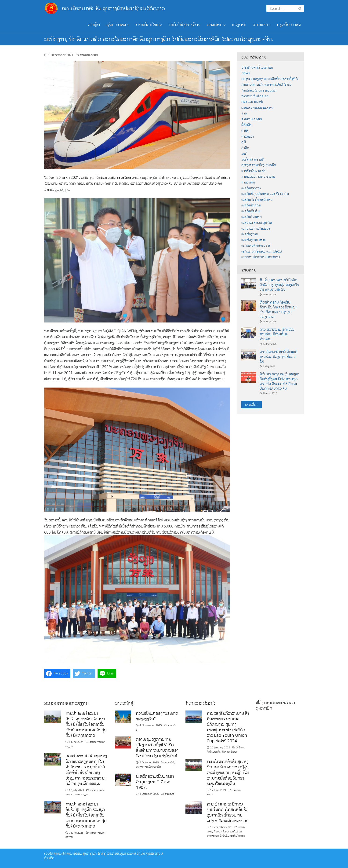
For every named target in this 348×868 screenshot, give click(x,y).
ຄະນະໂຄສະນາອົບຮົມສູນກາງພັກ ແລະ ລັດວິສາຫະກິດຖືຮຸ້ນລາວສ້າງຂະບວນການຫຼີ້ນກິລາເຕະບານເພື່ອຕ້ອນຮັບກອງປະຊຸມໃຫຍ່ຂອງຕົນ (228, 772)
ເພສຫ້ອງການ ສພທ (253, 240)
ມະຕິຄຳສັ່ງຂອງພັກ (253, 159)
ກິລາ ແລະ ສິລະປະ (252, 102)
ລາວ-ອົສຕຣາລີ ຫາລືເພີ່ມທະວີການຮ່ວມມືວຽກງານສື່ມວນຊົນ (278, 357)
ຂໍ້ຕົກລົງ (246, 125)
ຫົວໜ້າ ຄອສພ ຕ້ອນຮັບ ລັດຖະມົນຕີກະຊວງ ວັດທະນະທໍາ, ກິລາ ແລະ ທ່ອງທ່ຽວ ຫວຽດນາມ (278, 309)
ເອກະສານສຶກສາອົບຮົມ (256, 245)
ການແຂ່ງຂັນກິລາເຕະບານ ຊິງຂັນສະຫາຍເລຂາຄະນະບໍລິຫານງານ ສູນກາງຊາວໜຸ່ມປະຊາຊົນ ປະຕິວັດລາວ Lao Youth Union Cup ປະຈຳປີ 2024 (228, 727)
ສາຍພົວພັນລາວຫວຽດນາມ (258, 176)
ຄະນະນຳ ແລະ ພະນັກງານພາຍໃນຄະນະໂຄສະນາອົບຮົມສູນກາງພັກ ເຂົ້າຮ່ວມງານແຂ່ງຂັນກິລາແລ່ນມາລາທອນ (228, 812)
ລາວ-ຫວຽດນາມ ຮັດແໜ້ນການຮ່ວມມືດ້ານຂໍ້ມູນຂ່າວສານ (277, 334)
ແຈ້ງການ (239, 25)
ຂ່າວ (244, 113)
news (246, 73)
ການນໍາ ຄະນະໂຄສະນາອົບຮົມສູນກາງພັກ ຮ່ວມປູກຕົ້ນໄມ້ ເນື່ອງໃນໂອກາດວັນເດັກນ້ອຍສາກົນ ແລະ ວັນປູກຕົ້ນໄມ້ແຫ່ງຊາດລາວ (86, 724)
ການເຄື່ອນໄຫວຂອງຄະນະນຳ (259, 90)
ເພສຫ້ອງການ (250, 234)
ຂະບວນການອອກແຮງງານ (257, 108)
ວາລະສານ (216, 25)
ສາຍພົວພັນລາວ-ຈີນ (254, 171)
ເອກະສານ (261, 25)
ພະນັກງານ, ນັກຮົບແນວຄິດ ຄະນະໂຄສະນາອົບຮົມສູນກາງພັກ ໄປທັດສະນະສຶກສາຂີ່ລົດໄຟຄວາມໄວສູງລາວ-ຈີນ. (159, 39)
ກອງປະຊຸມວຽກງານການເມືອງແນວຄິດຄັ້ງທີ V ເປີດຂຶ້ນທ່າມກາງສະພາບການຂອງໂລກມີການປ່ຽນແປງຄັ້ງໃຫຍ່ (157, 747)
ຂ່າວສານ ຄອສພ (89, 55)
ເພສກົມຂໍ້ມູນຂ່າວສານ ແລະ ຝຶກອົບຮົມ (265, 194)
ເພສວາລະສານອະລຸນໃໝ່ (257, 222)
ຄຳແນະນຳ (248, 136)
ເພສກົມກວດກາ (251, 188)
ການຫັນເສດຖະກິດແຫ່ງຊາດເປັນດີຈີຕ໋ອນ (266, 84)
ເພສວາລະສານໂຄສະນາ (256, 228)
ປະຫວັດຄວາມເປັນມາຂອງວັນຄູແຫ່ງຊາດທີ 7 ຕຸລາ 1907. (155, 782)
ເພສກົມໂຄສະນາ (252, 217)
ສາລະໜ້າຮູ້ (248, 182)
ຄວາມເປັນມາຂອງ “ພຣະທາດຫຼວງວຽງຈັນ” (157, 716)
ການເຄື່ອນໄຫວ (149, 25)
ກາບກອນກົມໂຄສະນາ (255, 96)
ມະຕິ (244, 153)
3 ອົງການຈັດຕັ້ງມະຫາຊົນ (257, 67)
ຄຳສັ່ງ (245, 130)
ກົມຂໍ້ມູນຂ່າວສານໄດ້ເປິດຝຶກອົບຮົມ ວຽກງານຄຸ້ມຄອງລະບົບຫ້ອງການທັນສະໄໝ (279, 285)
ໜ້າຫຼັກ (94, 25)
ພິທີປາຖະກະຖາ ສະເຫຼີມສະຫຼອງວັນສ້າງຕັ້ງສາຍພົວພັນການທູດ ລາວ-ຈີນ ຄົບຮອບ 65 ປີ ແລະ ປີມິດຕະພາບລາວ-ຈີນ (279, 381)
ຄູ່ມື (244, 142)
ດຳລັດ (245, 148)
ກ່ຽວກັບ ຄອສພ (289, 25)
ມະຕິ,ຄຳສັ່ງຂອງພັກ (185, 25)
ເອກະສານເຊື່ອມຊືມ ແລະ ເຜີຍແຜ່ (262, 251)
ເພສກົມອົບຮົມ (250, 211)
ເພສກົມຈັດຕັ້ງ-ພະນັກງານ (257, 200)
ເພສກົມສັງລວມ (251, 205)
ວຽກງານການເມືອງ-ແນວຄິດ (259, 165)
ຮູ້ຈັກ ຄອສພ (118, 25)
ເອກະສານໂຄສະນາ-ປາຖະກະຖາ (261, 257)
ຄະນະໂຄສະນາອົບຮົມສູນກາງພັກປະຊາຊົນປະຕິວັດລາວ (113, 8)
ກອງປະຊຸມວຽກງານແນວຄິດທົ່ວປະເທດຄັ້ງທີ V (270, 79)
